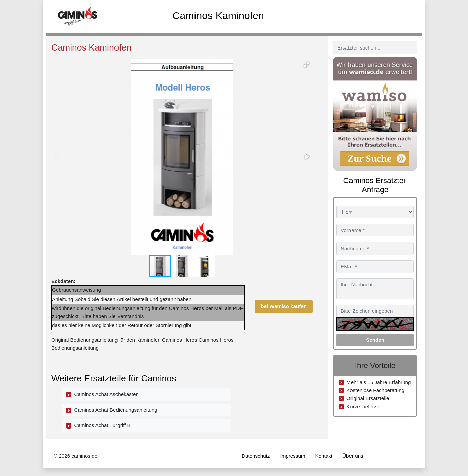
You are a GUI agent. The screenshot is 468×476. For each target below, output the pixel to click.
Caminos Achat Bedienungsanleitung (112, 410)
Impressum (292, 456)
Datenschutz (256, 456)
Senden (375, 340)
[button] (307, 65)
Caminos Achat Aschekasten (102, 394)
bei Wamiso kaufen (284, 306)
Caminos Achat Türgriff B (98, 425)
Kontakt (324, 456)
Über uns (353, 456)
